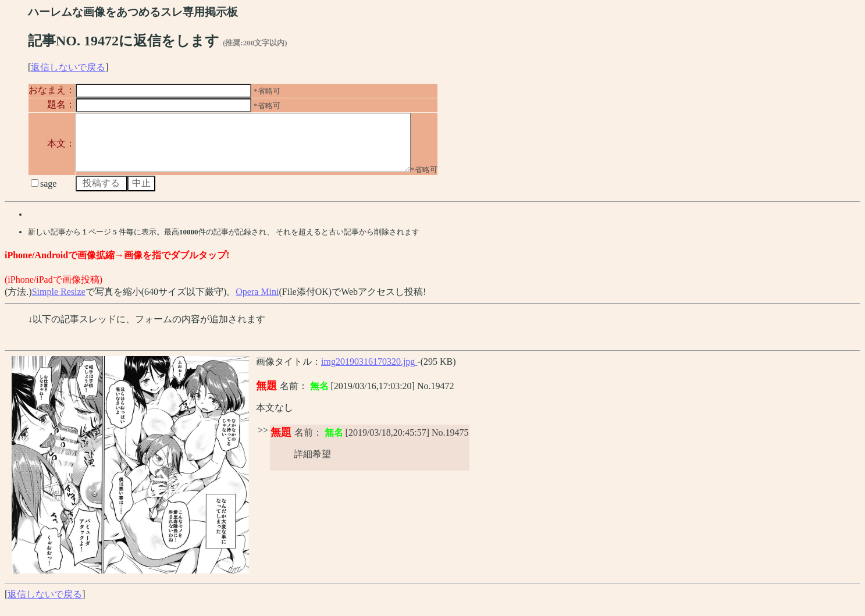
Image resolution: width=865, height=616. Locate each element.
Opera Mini (257, 302)
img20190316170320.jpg (369, 372)
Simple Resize (59, 302)
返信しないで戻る (68, 67)
